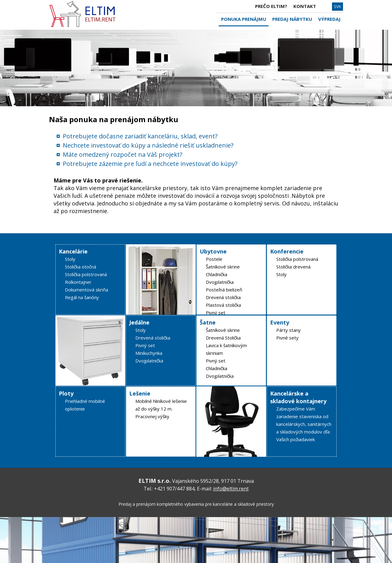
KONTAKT (305, 6)
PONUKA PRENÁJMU (244, 19)
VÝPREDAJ (329, 19)
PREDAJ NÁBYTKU (292, 19)
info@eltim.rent (231, 489)
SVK (337, 6)
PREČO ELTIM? (271, 6)
